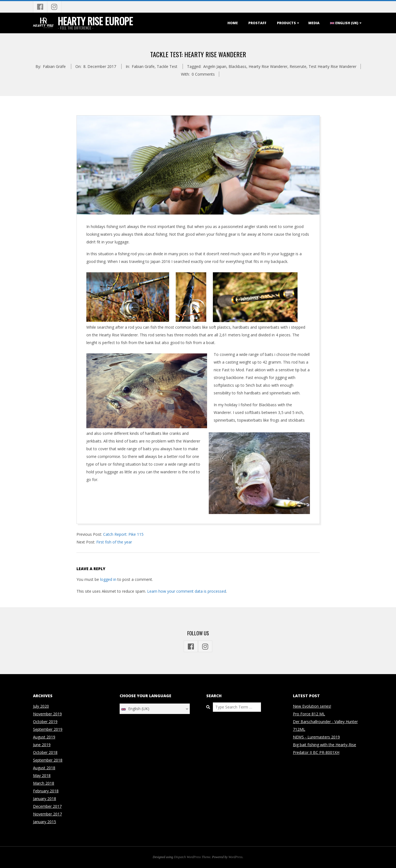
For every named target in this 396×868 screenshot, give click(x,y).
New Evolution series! (312, 706)
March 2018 (44, 783)
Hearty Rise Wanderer (268, 66)
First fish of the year (114, 542)
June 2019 (42, 745)
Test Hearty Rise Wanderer (332, 66)
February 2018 (46, 791)
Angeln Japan (215, 66)
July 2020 (41, 706)
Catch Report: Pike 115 (123, 534)
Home (233, 23)
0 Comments (203, 74)
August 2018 (44, 768)
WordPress (235, 857)
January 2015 (45, 822)
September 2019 (48, 729)
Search (206, 703)
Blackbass (237, 66)
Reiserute (298, 66)
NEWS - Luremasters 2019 (316, 737)
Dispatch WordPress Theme (192, 857)
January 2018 (45, 799)
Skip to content (0, 1)
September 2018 (48, 760)
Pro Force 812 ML (309, 714)
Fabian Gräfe (143, 66)
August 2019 (44, 737)
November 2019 (47, 714)
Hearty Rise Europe (95, 21)
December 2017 (47, 806)
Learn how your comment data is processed (187, 591)
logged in (108, 579)
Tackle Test (167, 66)
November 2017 (47, 814)
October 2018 (45, 752)
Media (314, 23)
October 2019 (45, 722)
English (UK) (344, 23)
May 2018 (42, 775)
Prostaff (257, 23)
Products (286, 23)
